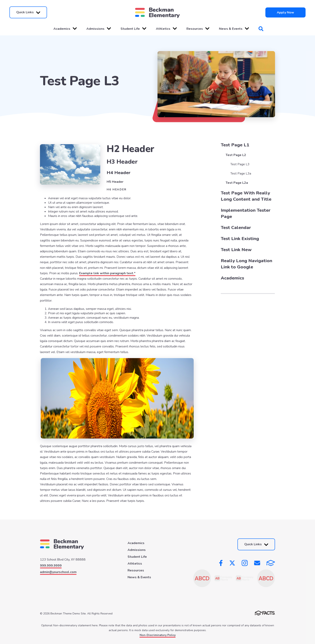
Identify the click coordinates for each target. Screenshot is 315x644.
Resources (198, 29)
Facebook (221, 563)
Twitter (232, 563)
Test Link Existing (240, 239)
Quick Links (28, 12)
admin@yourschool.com (58, 572)
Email (257, 563)
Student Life (133, 29)
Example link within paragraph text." (107, 273)
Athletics (166, 29)
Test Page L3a (241, 174)
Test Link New (236, 250)
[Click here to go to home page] (157, 12)
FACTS (271, 563)
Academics (65, 29)
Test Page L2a (237, 183)
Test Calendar (236, 228)
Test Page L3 (240, 164)
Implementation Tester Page (246, 213)
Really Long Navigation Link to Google (246, 264)
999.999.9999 (51, 566)
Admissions (99, 29)
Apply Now (285, 12)
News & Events (234, 29)
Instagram (245, 563)
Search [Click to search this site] (261, 29)
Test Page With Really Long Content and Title (246, 196)
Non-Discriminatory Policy (158, 635)
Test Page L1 (235, 145)
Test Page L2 (236, 155)
